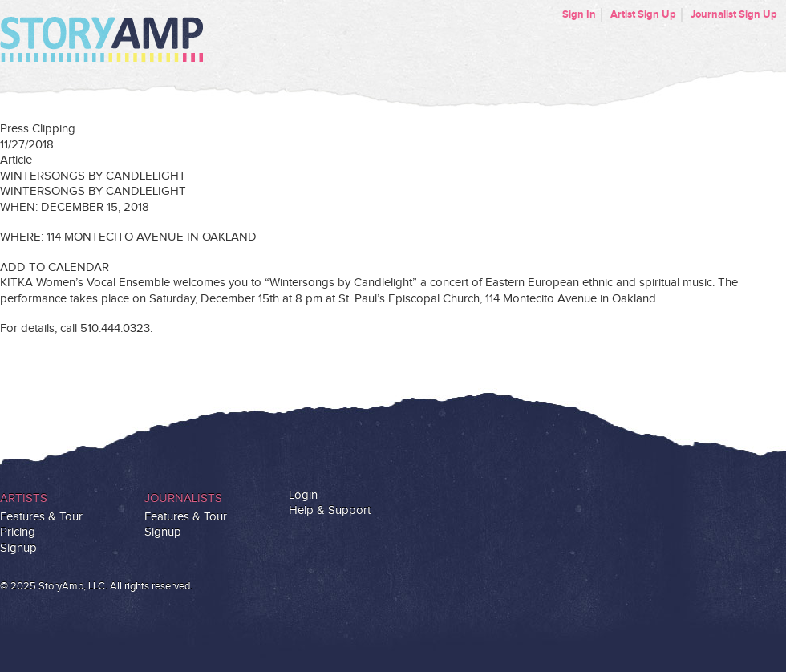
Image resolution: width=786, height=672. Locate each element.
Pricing (18, 532)
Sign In (579, 14)
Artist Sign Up (643, 14)
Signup (18, 548)
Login (303, 495)
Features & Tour (41, 517)
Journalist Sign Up (734, 14)
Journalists (183, 498)
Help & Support (330, 510)
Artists (24, 498)
